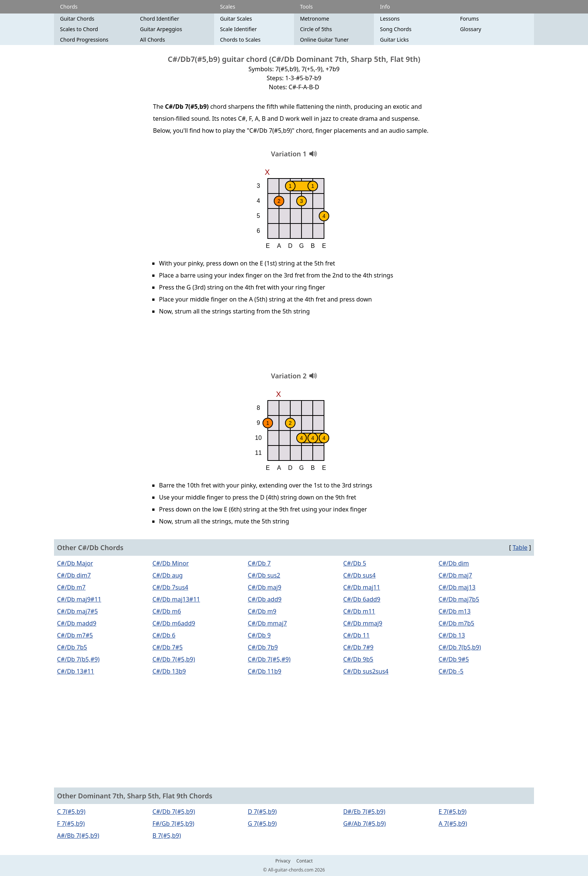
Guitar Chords (77, 19)
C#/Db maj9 (265, 587)
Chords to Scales (240, 40)
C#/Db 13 (452, 635)
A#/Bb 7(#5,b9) (78, 835)
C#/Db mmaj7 (267, 623)
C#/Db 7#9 (358, 647)
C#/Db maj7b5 (459, 599)
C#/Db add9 (265, 599)
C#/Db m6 (166, 611)
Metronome (315, 19)
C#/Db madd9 (77, 623)
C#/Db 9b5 (358, 659)
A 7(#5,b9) (453, 823)
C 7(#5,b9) (71, 811)
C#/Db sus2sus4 (366, 671)
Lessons (390, 19)
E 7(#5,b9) (453, 811)
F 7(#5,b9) (71, 823)
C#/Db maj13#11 (176, 599)
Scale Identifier (238, 29)
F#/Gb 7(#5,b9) (173, 823)
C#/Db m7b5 (457, 623)
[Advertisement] (294, 346)
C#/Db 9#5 (454, 659)
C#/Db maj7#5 (77, 611)
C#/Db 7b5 (72, 647)
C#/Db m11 (359, 611)
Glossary (471, 29)
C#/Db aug (167, 575)
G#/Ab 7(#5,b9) (364, 823)
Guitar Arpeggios (161, 29)
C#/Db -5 (451, 671)
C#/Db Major (75, 563)
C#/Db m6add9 (174, 623)
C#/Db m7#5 (75, 635)
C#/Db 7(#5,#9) (269, 659)
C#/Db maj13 (457, 587)
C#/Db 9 (259, 635)
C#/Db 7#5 (167, 647)
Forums (469, 19)
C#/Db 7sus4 (170, 587)
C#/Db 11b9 (265, 671)
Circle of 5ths (316, 29)
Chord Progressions (84, 40)
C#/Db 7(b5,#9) (78, 659)
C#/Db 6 (164, 635)
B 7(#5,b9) (166, 835)
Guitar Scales (236, 19)
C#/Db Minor (170, 563)
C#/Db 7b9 (263, 647)
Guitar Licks (394, 40)
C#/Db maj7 (455, 575)
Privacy (283, 861)
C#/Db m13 (455, 611)
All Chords (152, 40)
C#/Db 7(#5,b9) (174, 659)
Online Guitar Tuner (324, 40)
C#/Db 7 (259, 563)
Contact (304, 861)
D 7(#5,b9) (262, 811)
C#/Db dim (454, 563)
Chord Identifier (159, 19)
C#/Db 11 (356, 635)
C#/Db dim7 (74, 575)
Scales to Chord (79, 29)
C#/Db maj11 (361, 587)
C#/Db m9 (262, 611)
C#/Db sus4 (359, 575)
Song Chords (396, 29)
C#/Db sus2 (264, 575)
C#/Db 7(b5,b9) (460, 647)
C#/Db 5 (355, 563)
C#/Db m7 (71, 587)
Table (520, 547)
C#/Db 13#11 (76, 671)
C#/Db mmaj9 (363, 623)
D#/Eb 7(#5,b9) (364, 811)
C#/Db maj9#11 (79, 599)
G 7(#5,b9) (262, 823)
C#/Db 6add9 (362, 599)
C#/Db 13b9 (169, 671)
